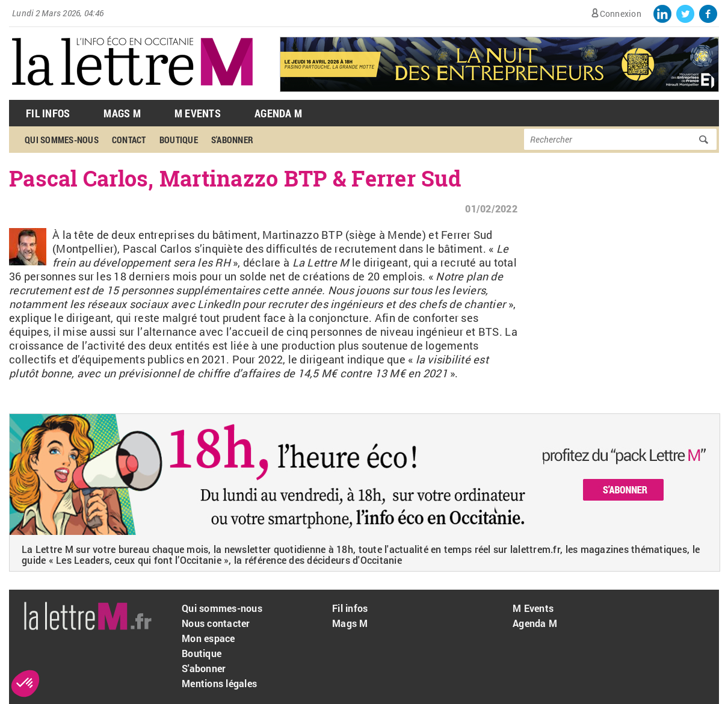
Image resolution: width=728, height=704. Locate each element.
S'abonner (232, 140)
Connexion (621, 14)
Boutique (179, 140)
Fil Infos (48, 113)
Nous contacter (216, 623)
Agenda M (278, 113)
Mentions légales (219, 683)
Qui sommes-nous (62, 140)
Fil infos (350, 608)
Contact (129, 140)
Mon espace (208, 638)
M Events (198, 113)
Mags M (122, 113)
